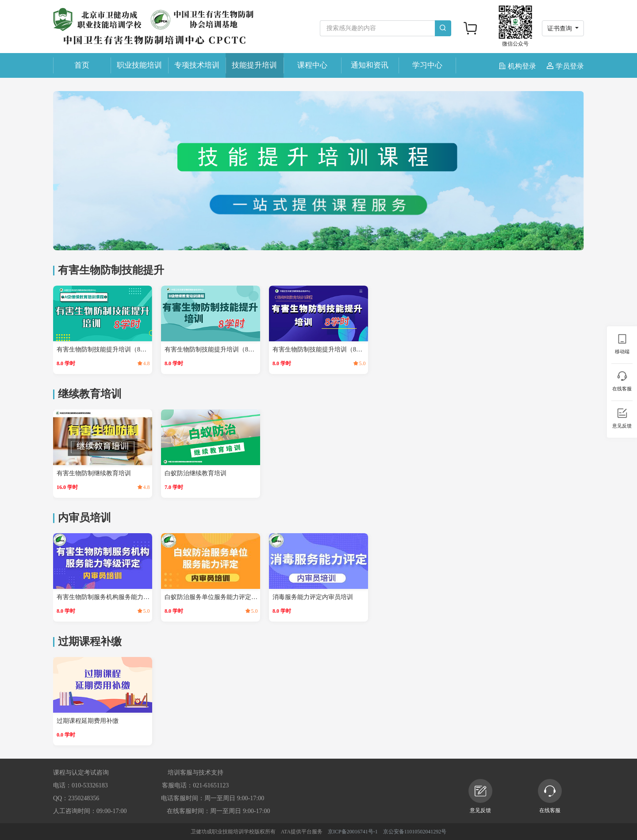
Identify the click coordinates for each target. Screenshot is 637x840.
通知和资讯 (370, 65)
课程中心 (312, 65)
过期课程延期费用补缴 (88, 721)
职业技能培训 (139, 65)
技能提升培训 (254, 65)
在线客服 (550, 796)
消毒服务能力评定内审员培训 (313, 597)
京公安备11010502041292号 (415, 832)
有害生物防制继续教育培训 (94, 473)
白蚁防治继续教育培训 (196, 473)
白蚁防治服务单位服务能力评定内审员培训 (211, 597)
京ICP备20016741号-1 (353, 832)
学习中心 (427, 65)
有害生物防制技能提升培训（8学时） (104, 349)
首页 (82, 65)
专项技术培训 (197, 65)
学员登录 (565, 66)
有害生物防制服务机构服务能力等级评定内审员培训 (104, 597)
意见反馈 (480, 796)
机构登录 (518, 66)
